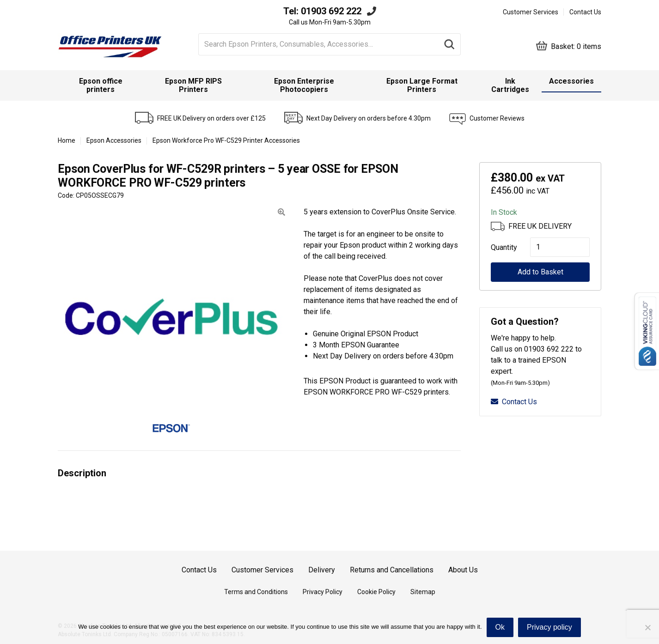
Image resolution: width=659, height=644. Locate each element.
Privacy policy (549, 627)
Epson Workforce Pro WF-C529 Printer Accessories (226, 140)
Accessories (571, 81)
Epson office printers (101, 85)
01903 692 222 (331, 11)
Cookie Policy (376, 592)
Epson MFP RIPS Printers (193, 85)
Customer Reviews (497, 118)
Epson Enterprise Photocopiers (304, 85)
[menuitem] (101, 85)
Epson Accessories (114, 140)
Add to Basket (540, 272)
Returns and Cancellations (392, 570)
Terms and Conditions (256, 592)
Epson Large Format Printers (422, 85)
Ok (500, 627)
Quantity (501, 247)
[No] (647, 627)
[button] (281, 212)
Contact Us (585, 12)
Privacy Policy (323, 592)
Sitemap (423, 592)
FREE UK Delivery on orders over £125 (211, 118)
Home (67, 140)
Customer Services (531, 12)
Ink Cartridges (510, 85)
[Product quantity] (560, 247)
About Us (463, 570)
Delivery (322, 570)
